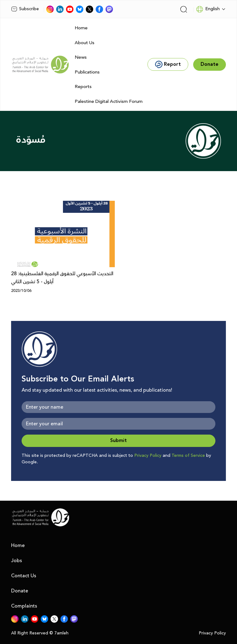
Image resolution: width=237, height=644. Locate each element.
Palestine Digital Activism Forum (109, 101)
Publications (87, 72)
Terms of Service (188, 456)
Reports (83, 87)
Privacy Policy (148, 456)
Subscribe (25, 9)
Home (81, 28)
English (208, 9)
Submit (118, 441)
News (81, 57)
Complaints (24, 606)
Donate (20, 591)
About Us (85, 43)
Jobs (17, 561)
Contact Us (24, 576)
